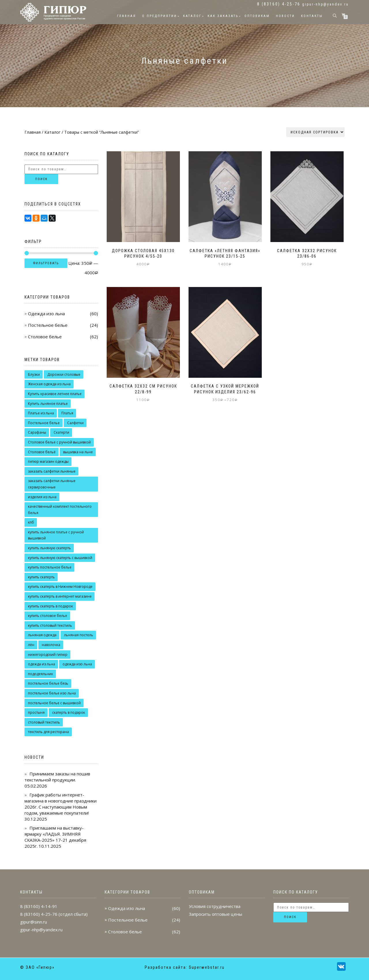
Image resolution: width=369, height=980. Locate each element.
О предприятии (160, 16)
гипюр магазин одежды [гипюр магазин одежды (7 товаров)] (48, 461)
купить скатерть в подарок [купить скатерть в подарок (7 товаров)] (50, 606)
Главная (127, 16)
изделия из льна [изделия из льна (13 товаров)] (42, 497)
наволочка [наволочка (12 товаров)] (51, 645)
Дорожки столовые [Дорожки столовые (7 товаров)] (64, 374)
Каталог (192, 16)
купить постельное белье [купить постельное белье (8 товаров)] (50, 567)
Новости (285, 16)
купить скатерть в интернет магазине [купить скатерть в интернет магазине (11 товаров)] (60, 596)
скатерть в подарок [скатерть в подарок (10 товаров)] (69, 712)
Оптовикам (257, 16)
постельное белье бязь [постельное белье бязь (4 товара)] (48, 683)
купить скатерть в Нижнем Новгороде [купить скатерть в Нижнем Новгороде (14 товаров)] (60, 587)
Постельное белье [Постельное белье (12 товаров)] (44, 423)
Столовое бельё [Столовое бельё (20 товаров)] (42, 452)
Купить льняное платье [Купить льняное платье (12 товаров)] (48, 404)
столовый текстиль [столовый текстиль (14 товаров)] (44, 722)
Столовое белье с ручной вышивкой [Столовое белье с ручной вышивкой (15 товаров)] (59, 442)
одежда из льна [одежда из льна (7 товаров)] (42, 664)
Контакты (312, 16)
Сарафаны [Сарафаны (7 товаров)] (37, 432)
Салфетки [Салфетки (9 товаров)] (75, 423)
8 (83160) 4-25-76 (39, 914)
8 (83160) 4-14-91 (39, 906)
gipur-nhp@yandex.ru (325, 4)
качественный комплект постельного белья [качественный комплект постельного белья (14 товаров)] (60, 510)
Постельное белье (48, 325)
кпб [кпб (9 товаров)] (31, 522)
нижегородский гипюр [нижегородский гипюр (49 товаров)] (48, 655)
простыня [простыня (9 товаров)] (36, 712)
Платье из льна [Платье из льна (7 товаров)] (41, 413)
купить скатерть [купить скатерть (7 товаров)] (41, 577)
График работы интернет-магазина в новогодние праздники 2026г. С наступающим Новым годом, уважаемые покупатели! (61, 804)
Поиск (41, 179)
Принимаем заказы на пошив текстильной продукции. (57, 777)
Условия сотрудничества (215, 906)
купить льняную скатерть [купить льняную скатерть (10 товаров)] (49, 548)
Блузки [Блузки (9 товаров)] (34, 374)
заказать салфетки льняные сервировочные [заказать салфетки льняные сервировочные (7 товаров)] (52, 484)
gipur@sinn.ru (34, 922)
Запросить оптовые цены (215, 914)
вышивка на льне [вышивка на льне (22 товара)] (78, 452)
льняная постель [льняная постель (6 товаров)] (79, 635)
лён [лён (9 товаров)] (31, 645)
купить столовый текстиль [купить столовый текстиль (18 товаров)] (50, 625)
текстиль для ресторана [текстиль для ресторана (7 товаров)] (48, 732)
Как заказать (223, 16)
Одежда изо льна (46, 314)
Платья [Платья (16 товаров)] (67, 413)
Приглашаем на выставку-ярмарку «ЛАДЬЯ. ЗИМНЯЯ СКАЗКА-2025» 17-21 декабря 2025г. (55, 837)
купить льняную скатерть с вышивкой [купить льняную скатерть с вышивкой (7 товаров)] (60, 558)
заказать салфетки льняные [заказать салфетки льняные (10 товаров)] (52, 471)
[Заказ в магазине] (315, 132)
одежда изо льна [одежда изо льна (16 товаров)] (77, 664)
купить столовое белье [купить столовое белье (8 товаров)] (48, 616)
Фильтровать (46, 263)
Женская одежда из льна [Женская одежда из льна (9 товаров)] (49, 384)
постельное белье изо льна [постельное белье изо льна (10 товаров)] (52, 693)
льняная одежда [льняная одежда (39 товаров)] (42, 635)
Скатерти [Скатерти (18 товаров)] (61, 432)
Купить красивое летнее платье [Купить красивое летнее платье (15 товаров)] (55, 394)
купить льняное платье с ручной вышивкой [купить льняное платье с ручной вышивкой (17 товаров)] (56, 535)
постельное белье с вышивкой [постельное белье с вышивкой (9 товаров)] (54, 703)
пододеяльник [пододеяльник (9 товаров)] (41, 674)
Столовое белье (45, 337)
